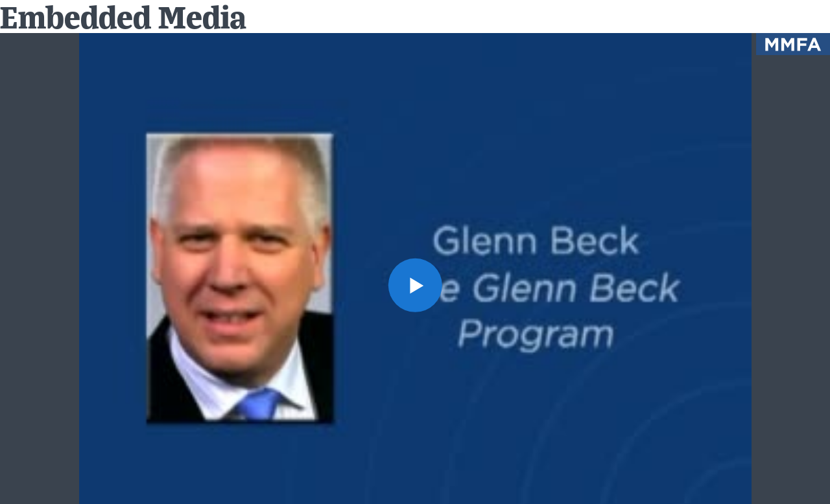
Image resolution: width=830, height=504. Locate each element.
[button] (415, 285)
